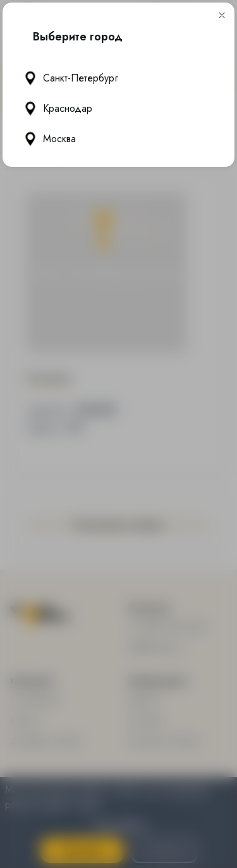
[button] (222, 16)
